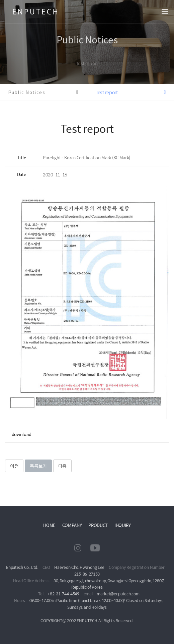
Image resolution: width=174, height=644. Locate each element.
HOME (49, 525)
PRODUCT (98, 525)
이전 (14, 466)
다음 (62, 466)
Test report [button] (107, 92)
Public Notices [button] (27, 92)
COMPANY (72, 525)
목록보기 (38, 466)
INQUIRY (123, 525)
